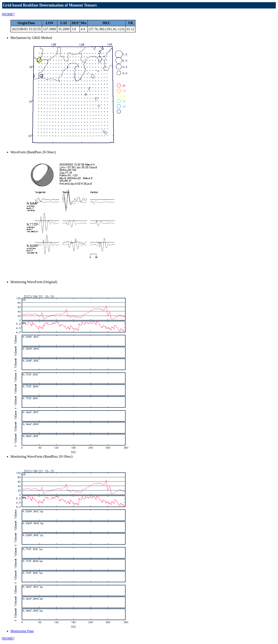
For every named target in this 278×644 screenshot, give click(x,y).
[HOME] (8, 14)
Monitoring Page (22, 631)
